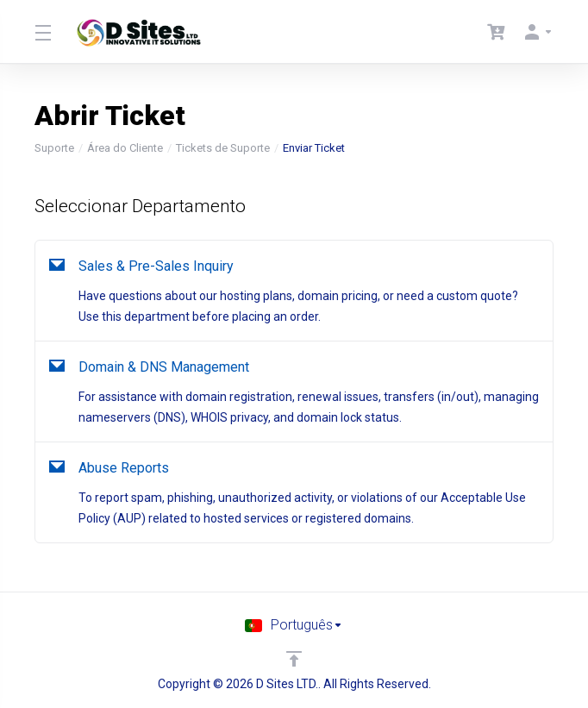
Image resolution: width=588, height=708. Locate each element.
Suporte (54, 148)
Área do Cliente (125, 148)
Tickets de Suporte (223, 148)
